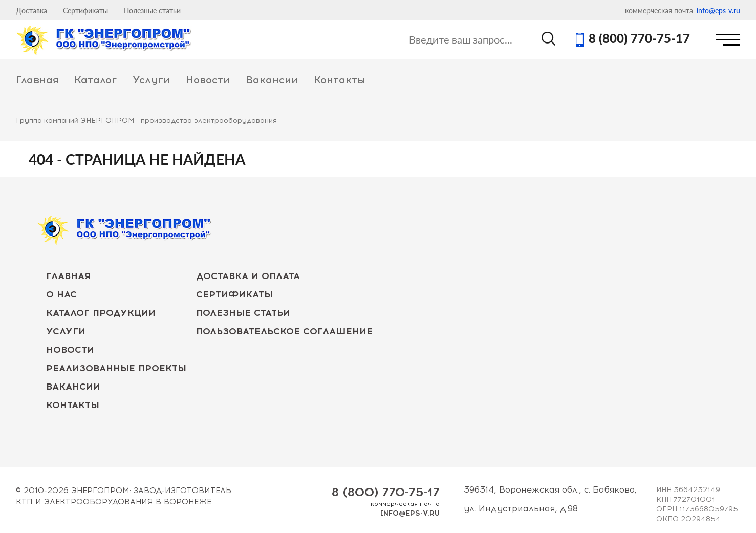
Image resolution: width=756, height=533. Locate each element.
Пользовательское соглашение (284, 331)
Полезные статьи (152, 10)
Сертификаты (85, 10)
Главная (37, 80)
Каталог (95, 80)
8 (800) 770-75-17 (639, 39)
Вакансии (272, 80)
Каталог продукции (101, 313)
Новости (208, 80)
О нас (61, 294)
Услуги (151, 80)
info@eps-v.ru (718, 10)
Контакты (340, 80)
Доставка (31, 10)
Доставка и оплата (248, 276)
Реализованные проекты (116, 368)
